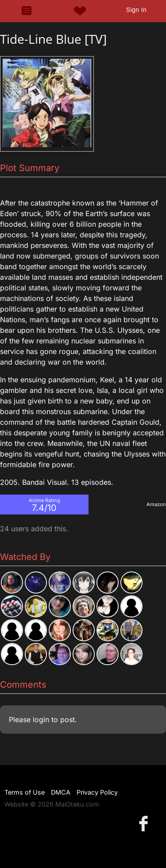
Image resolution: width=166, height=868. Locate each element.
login (41, 720)
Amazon (156, 504)
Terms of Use (25, 792)
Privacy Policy (97, 792)
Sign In (136, 10)
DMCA (61, 792)
